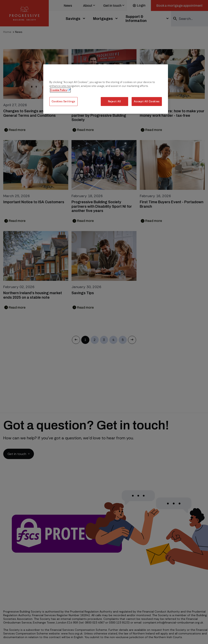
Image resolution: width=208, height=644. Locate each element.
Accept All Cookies (147, 101)
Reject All (114, 101)
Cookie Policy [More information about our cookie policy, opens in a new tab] (59, 90)
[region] (106, 89)
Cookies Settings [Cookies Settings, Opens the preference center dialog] (63, 101)
